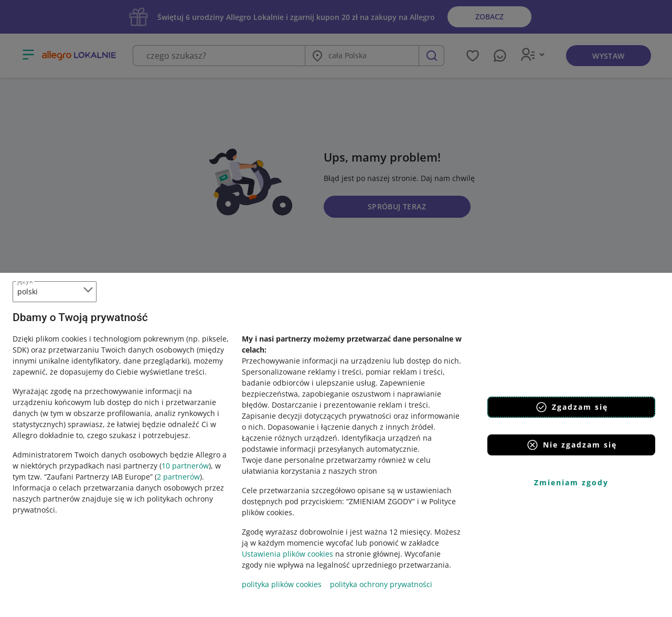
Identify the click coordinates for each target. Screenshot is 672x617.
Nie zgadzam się (572, 445)
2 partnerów (178, 477)
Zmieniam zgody (571, 482)
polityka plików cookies (282, 584)
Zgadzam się (572, 407)
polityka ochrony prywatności (381, 584)
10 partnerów (185, 466)
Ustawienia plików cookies (287, 554)
